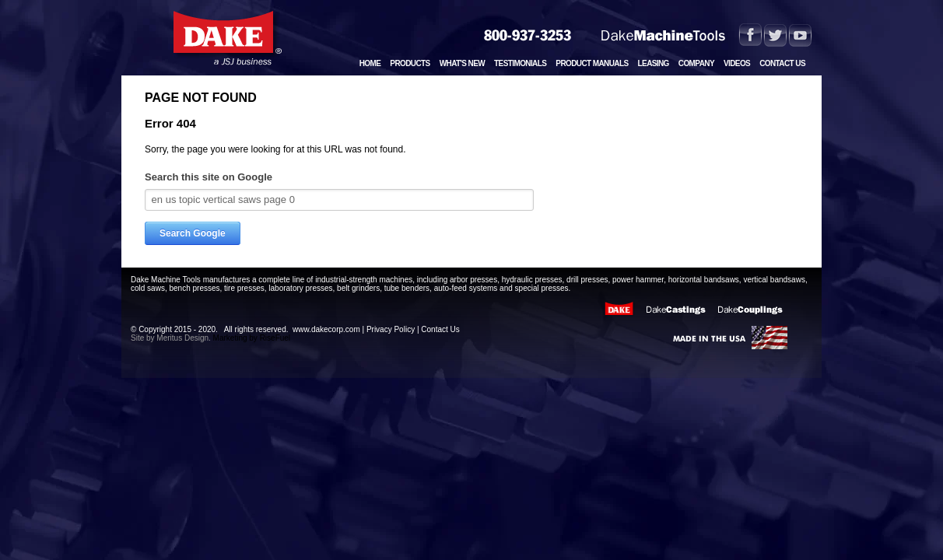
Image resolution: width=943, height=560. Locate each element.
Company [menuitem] (696, 63)
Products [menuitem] (410, 63)
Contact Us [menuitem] (782, 63)
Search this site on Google (209, 177)
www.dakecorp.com (326, 329)
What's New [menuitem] (462, 63)
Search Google (193, 233)
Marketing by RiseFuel (251, 338)
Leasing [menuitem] (654, 63)
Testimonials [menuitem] (520, 63)
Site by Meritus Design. (171, 338)
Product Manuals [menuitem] (592, 63)
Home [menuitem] (370, 63)
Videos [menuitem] (737, 63)
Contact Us (440, 329)
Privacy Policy (391, 329)
